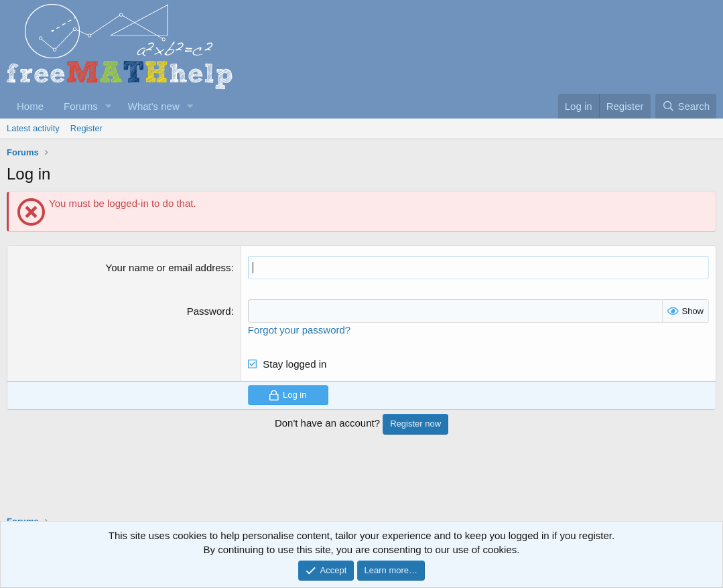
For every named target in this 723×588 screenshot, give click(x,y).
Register (86, 128)
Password (209, 311)
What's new (154, 106)
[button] (109, 106)
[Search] (686, 106)
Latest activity (33, 128)
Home (30, 106)
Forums (81, 106)
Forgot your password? (299, 330)
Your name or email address (169, 268)
